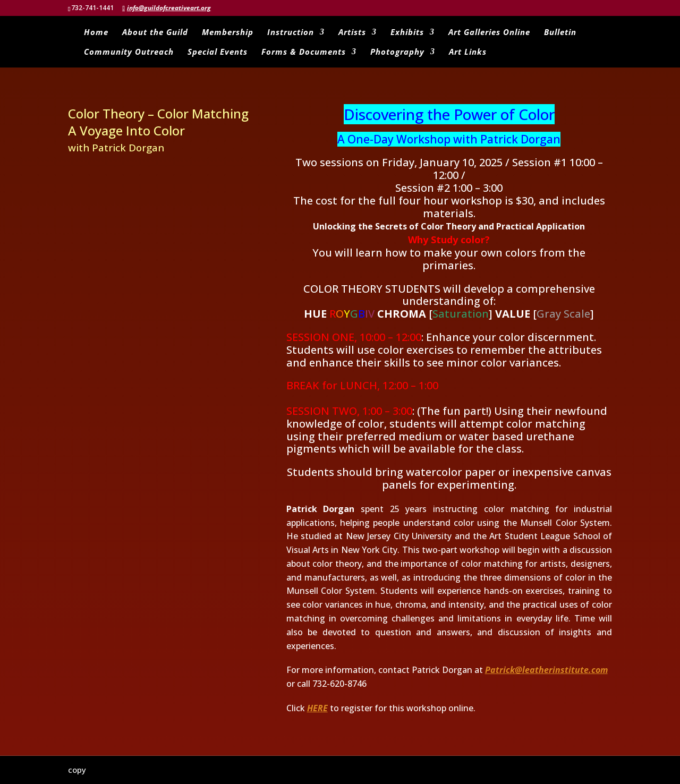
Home (96, 33)
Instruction (291, 33)
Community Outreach (129, 52)
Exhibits (407, 33)
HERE (317, 708)
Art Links (468, 52)
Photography (397, 52)
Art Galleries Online (489, 33)
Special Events (218, 52)
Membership (228, 33)
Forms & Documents (304, 52)
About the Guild (155, 33)
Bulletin (560, 33)
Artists (352, 33)
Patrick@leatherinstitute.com (546, 670)
